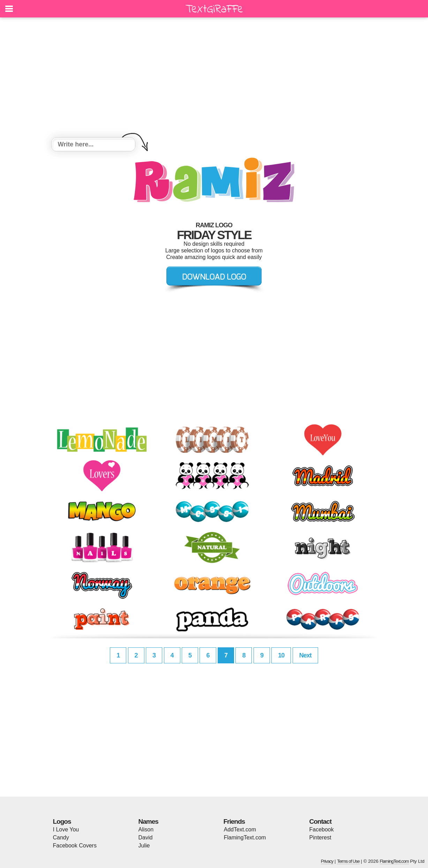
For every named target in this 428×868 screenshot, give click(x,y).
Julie (144, 846)
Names (148, 821)
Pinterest (320, 837)
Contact (321, 821)
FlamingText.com (245, 837)
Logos (62, 821)
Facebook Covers (75, 846)
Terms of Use (348, 861)
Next (305, 655)
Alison (146, 829)
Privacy (327, 861)
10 (281, 655)
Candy (61, 837)
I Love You (66, 829)
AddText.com (240, 829)
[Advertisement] (214, 78)
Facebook (322, 829)
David (146, 837)
